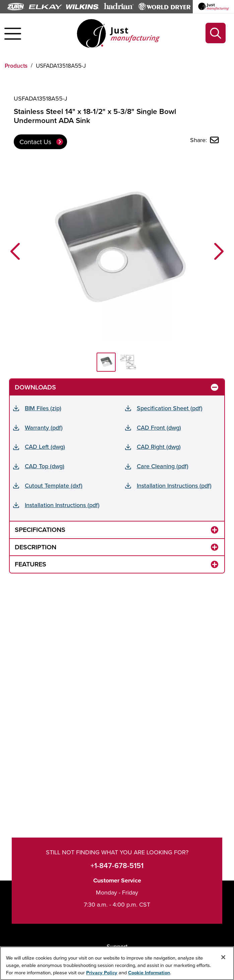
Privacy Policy (102, 973)
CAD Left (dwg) (45, 447)
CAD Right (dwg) (159, 447)
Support (117, 946)
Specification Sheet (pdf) (170, 408)
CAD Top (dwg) (45, 466)
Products (16, 66)
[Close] (223, 958)
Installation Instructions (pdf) (174, 485)
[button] (15, 251)
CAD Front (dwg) (159, 427)
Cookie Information (149, 973)
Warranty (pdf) (44, 427)
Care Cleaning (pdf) (163, 466)
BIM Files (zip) (43, 408)
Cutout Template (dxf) (54, 485)
